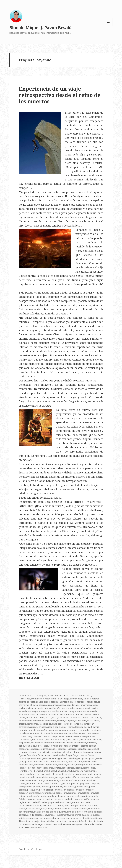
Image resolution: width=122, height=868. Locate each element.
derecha (77, 736)
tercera (74, 818)
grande (98, 758)
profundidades (48, 793)
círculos (63, 727)
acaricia (55, 702)
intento (31, 768)
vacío (34, 824)
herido (64, 761)
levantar (23, 771)
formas (48, 755)
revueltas (47, 805)
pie (65, 787)
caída (91, 718)
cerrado (34, 727)
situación (88, 812)
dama (61, 736)
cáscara (22, 724)
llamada (60, 771)
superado (34, 818)
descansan (51, 739)
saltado (57, 809)
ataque (73, 711)
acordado (81, 702)
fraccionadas (59, 755)
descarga (62, 739)
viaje (86, 824)
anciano (30, 708)
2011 (68, 696)
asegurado (46, 711)
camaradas (38, 721)
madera (79, 771)
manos (22, 774)
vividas (98, 824)
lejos (93, 768)
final (29, 755)
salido (49, 809)
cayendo (53, 724)
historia (87, 761)
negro (61, 777)
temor (56, 818)
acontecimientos (68, 702)
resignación (73, 802)
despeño (97, 739)
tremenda (73, 821)
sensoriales (94, 809)
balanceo (71, 714)
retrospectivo (25, 805)
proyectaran (83, 793)
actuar (97, 702)
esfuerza (44, 749)
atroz (63, 714)
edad (46, 746)
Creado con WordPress (30, 849)
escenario (24, 749)
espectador (83, 749)
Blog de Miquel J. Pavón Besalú (40, 28)
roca (55, 805)
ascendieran (25, 711)
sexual (37, 812)
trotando (98, 821)
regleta (22, 802)
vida (92, 824)
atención (82, 711)
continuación (37, 733)
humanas (23, 765)
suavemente (50, 815)
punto (43, 796)
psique (22, 796)
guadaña (29, 761)
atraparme (24, 714)
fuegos (76, 755)
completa (54, 730)
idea (31, 765)
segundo (83, 809)
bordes (41, 718)
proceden (23, 793)
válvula (48, 824)
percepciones (25, 787)
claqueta (79, 727)
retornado (85, 802)
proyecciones (70, 793)
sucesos (97, 815)
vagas (41, 824)
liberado (37, 771)
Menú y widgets (109, 26)
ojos (59, 780)
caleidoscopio (25, 721)
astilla (55, 711)
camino (61, 721)
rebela (95, 796)
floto (35, 755)
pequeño (95, 783)
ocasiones (51, 780)
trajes (37, 821)
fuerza (91, 755)
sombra (23, 815)
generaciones (34, 758)
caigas (98, 718)
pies (86, 787)
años (59, 708)
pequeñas (85, 783)
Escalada (87, 696)
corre (89, 733)
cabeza (84, 718)
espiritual (94, 749)
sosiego (39, 815)
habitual (38, 761)
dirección (92, 743)
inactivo (71, 765)
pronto (59, 793)
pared (46, 783)
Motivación (50, 699)
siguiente (62, 812)
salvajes (66, 809)
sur (41, 818)
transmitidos (61, 821)
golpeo (85, 758)
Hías (71, 761)
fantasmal (88, 752)
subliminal (76, 815)
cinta (55, 727)
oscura (82, 780)
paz (60, 783)
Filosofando (24, 699)
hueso (95, 761)
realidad (86, 796)
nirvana (81, 777)
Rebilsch (23, 799)
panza (39, 783)
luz (73, 771)
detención (49, 743)
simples (79, 812)
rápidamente (54, 796)
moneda (60, 774)
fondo (41, 755)
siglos (53, 812)
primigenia (69, 790)
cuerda (37, 736)
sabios (22, 809)
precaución (33, 790)
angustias (39, 708)
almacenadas (58, 705)
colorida (23, 730)
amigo (94, 705)
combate (32, 730)
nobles (89, 777)
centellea (78, 724)
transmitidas (48, 821)
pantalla (31, 783)
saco (28, 809)
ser (20, 812)
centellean (89, 724)
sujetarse (23, 818)
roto (89, 805)
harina (47, 761)
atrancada (92, 711)
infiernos (97, 765)
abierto (95, 699)
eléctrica (54, 746)
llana (68, 771)
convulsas (73, 733)
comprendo (83, 730)
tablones (48, 818)
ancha (22, 708)
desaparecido (88, 736)
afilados (34, 705)
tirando (30, 821)
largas (71, 768)
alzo (78, 705)
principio (80, 790)
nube (21, 780)
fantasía (78, 752)
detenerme (60, 743)
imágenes (39, 765)
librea (45, 771)
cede (60, 724)
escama (84, 746)
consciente (24, 733)
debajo (68, 736)
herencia (56, 761)
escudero (34, 749)
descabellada (39, 739)
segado (74, 809)
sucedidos (87, 815)
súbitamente (63, 815)
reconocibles (34, 799)
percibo (37, 787)
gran (92, 758)
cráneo (96, 733)
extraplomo (68, 752)
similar (71, 812)
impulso (62, 765)
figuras (22, 755)
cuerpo (54, 736)
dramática (30, 746)
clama (70, 727)
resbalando (61, 802)
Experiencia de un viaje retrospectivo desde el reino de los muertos (60, 95)
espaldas (62, 749)
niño (74, 777)
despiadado (24, 743)
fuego (69, 755)
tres (91, 821)
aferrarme (24, 705)
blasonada (32, 718)
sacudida (36, 809)
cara (84, 721)
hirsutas (78, 761)
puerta (30, 796)
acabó (47, 702)
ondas (65, 780)
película (75, 783)
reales (78, 796)
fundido (23, 758)
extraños (56, 752)
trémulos (84, 821)
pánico (22, 783)
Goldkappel (75, 758)
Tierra (22, 821)
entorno (76, 746)
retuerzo (37, 805)
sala (43, 809)
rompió (82, 805)
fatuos (98, 752)
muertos (23, 777)
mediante (31, 774)
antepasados (69, 708)
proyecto (95, 793)
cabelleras (75, 718)
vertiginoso (77, 824)
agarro (42, 705)
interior (39, 768)
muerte (98, 774)
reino (30, 802)
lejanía (79, 768)
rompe (74, 805)
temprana (65, 818)
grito (21, 761)
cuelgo (30, 736)
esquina (23, 752)
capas (78, 721)
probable (90, 790)
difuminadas (80, 743)
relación (37, 802)
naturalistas (42, 777)
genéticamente (49, 758)
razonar (70, 796)
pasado (53, 783)
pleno (92, 787)
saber (95, 805)
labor (65, 768)
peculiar (66, 783)
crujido (22, 736)
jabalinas (49, 768)
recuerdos (59, 799)
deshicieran (86, 739)
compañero (43, 730)
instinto (23, 768)
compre (73, 730)
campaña (70, 721)
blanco (22, 718)
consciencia (96, 730)
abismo (22, 702)
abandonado (76, 699)
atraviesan (54, 714)
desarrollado (25, 739)
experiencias (45, 752)
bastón (87, 714)
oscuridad (91, 780)
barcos (79, 714)
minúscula (50, 774)
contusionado (61, 733)
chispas (42, 727)
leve (30, 771)
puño (37, 796)
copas (82, 733)
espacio (53, 749)
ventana (67, 824)
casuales (44, 724)
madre (87, 771)
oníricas (73, 780)
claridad (88, 727)
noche (97, 777)
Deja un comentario (37, 827)
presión (50, 790)
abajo (66, 699)
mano (94, 771)
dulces (39, 746)
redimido (70, 799)
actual (90, 702)
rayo (63, 796)
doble (22, 746)
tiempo (91, 818)
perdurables (56, 787)
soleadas (98, 812)
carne (96, 721)
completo (64, 730)
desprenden (37, 743)
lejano (86, 768)
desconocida (73, 739)
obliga (42, 780)
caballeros (64, 718)
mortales (69, 774)
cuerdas (46, 736)
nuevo (35, 780)
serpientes (28, 812)
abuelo (40, 702)
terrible (82, 818)
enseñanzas (65, 746)
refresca (95, 799)
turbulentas (25, 824)
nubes (28, 780)
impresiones (51, 765)
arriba (95, 708)
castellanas (33, 724)
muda (90, 774)
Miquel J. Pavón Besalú (50, 696)
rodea (67, 805)
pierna (71, 787)
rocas (61, 805)
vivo (21, 827)
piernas (79, 787)
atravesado (42, 714)
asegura (36, 711)
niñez (68, 777)
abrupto (31, 702)
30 (61, 699)
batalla (95, 714)
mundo (32, 777)
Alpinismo (77, 696)
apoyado (80, 708)
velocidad (57, 824)
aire (48, 705)
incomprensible (84, 765)
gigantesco (63, 758)
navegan (53, 777)
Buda (55, 718)
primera (59, 790)
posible (22, 790)
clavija (96, 727)
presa (42, 790)
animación (50, 708)
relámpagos (48, 802)
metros (40, 774)
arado (88, 708)
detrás (70, 743)
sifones (45, 812)
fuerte (84, 755)
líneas (52, 771)
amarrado (85, 705)
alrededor (70, 705)
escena (92, 746)
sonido (31, 815)
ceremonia (24, 727)
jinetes (58, 768)
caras (90, 721)
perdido (45, 787)
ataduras (64, 711)
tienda (98, 818)
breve (48, 718)
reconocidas (48, 799)
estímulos (33, 752)
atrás (33, 714)
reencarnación (82, 799)
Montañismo (37, 699)
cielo (50, 727)
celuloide (68, 724)
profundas (34, 793)
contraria (49, 733)
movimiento (81, 774)
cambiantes (50, 721)
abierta (87, 699)
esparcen (72, 749)
